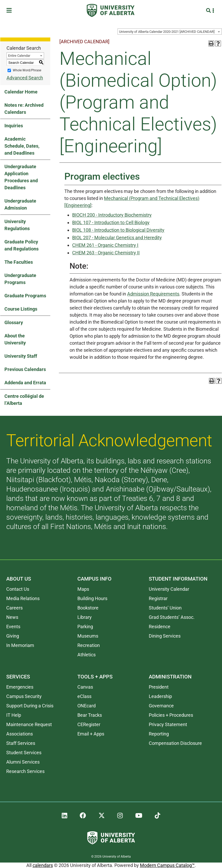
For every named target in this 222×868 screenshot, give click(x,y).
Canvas (85, 687)
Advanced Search (25, 78)
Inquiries (14, 126)
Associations (20, 734)
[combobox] (170, 32)
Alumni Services (23, 762)
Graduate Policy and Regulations (21, 245)
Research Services (25, 771)
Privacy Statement (168, 724)
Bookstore (88, 608)
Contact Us (18, 589)
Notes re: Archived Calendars (24, 109)
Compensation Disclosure (175, 743)
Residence (160, 627)
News (12, 617)
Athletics (87, 655)
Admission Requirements (153, 294)
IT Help (14, 715)
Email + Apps (91, 734)
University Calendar (169, 589)
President (159, 687)
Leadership (160, 696)
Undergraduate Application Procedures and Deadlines (21, 177)
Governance (161, 706)
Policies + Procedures (171, 715)
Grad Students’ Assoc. (172, 617)
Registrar (158, 598)
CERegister (89, 724)
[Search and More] (209, 11)
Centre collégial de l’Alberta (24, 400)
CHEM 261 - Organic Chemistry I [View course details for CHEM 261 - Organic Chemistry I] (105, 245)
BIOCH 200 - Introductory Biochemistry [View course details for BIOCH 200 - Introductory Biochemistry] (112, 215)
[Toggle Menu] (11, 11)
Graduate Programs (25, 296)
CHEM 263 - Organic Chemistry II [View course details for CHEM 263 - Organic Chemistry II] (106, 253)
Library (85, 617)
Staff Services (21, 743)
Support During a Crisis (30, 706)
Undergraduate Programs (20, 279)
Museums (88, 636)
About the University (15, 339)
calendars (43, 865)
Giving (13, 636)
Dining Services (165, 636)
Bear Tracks (90, 715)
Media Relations (23, 598)
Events (13, 627)
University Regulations (17, 225)
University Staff (21, 356)
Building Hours (92, 598)
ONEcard (87, 706)
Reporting (159, 734)
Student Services (24, 753)
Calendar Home (21, 92)
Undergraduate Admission (20, 204)
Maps (83, 589)
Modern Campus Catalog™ (167, 865)
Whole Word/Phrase (27, 70)
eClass (84, 696)
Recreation (89, 645)
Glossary (14, 322)
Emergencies (20, 687)
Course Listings (21, 309)
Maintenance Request (29, 724)
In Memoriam (20, 645)
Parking (85, 627)
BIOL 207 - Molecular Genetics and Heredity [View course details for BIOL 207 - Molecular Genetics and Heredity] (117, 238)
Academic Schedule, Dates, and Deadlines (22, 146)
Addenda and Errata (25, 383)
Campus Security (24, 696)
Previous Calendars (25, 369)
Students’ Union (165, 608)
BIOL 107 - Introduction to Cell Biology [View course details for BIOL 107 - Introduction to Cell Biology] (111, 222)
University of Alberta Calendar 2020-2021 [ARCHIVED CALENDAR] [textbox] (167, 32)
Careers (14, 608)
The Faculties (19, 262)
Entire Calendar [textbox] (19, 56)
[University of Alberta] (111, 10)
